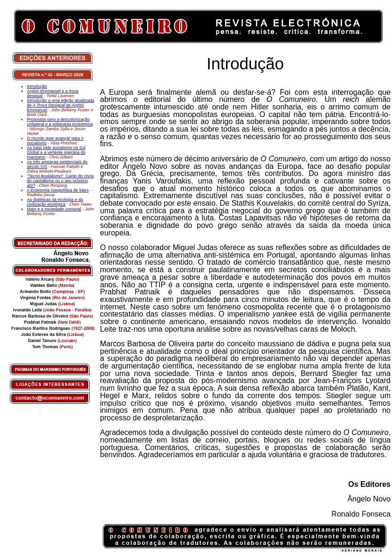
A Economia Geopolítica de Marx (58, 190)
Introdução (37, 86)
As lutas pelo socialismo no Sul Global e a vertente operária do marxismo (56, 152)
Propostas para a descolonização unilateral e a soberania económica (60, 122)
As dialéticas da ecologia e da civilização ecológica (55, 202)
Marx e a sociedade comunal (54, 209)
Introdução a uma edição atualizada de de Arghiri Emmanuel (61, 105)
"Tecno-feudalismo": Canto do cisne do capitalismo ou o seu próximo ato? (60, 181)
